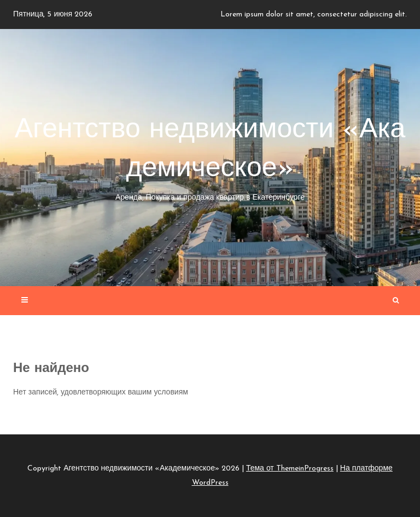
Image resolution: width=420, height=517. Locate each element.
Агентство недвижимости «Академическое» (210, 160)
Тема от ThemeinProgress (290, 469)
